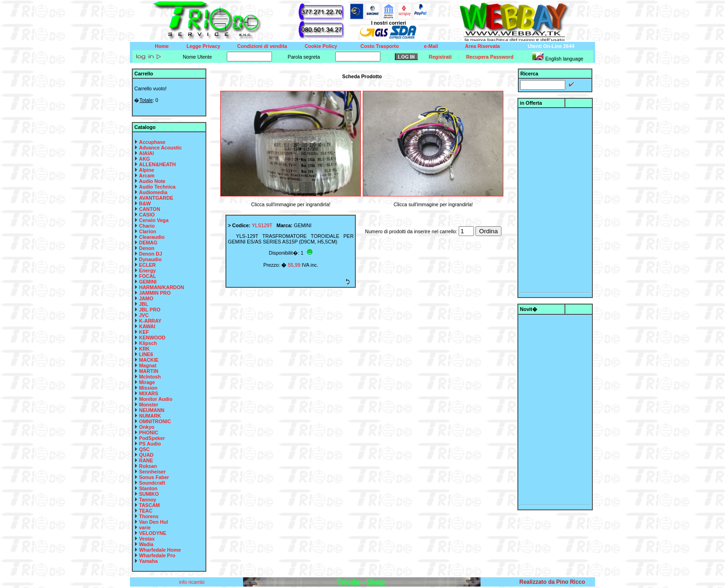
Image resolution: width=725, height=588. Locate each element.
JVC (144, 315)
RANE (146, 460)
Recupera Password (490, 57)
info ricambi (193, 582)
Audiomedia (153, 192)
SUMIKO (149, 494)
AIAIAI (146, 153)
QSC (144, 449)
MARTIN (148, 371)
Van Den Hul (153, 522)
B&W (145, 203)
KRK (144, 349)
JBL (143, 304)
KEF (144, 332)
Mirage (147, 382)
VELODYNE (152, 533)
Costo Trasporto (379, 46)
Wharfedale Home (160, 550)
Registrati (440, 57)
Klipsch (148, 343)
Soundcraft (152, 483)
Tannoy (147, 500)
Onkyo (146, 427)
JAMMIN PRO (155, 293)
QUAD (146, 455)
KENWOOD (152, 338)
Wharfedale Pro (157, 555)
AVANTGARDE (156, 198)
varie (145, 527)
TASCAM (149, 505)
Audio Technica (157, 187)
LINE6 (146, 354)
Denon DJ (150, 254)
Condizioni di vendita (262, 46)
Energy (147, 270)
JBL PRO (149, 310)
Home (162, 46)
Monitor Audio (156, 399)
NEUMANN (151, 410)
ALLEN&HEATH (157, 164)
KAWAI (147, 326)
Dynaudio (150, 259)
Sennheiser (152, 472)
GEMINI (148, 282)
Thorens (149, 516)
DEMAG (148, 243)
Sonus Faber (154, 477)
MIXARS (148, 393)
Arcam (146, 176)
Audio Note (152, 181)
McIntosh (150, 377)
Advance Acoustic (160, 148)
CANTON (149, 209)
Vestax (147, 539)
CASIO (147, 215)
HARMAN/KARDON (161, 287)
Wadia (146, 544)
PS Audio (150, 444)
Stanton (148, 488)
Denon (146, 248)
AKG (144, 159)
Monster (148, 405)
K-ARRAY (150, 321)
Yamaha (148, 561)
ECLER (147, 265)
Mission (148, 388)
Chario (147, 226)
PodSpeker (152, 438)
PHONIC (148, 433)
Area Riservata (483, 46)
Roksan (148, 466)
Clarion (147, 231)
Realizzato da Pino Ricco (552, 582)
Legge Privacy (203, 46)
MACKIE (149, 360)
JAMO (146, 298)
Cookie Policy (321, 46)
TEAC (146, 511)
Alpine (146, 170)
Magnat (147, 365)
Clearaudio (152, 237)
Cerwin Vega (153, 220)
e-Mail (431, 46)
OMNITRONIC (155, 421)
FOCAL (147, 276)
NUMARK (150, 416)
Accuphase (152, 142)
